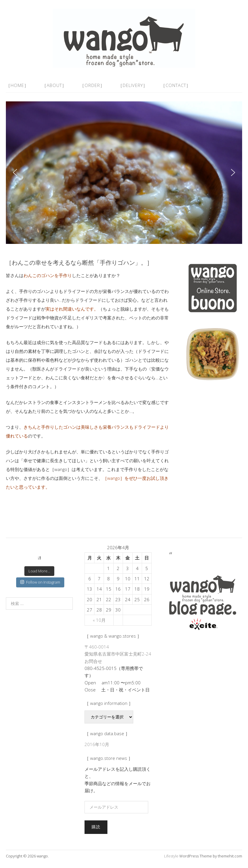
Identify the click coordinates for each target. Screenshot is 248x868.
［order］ (92, 85)
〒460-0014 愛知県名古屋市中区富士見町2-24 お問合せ (118, 654)
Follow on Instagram (40, 582)
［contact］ (176, 85)
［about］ (54, 85)
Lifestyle (171, 856)
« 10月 (99, 620)
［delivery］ (133, 85)
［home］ (17, 85)
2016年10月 (97, 744)
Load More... (39, 571)
